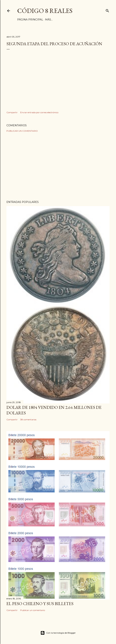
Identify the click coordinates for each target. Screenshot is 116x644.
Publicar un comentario (22, 131)
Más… (49, 20)
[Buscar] (107, 10)
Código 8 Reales (45, 11)
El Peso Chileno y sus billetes (40, 604)
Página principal (30, 20)
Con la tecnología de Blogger (58, 633)
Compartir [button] (12, 112)
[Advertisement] (58, 166)
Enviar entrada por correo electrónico (39, 112)
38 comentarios (28, 419)
